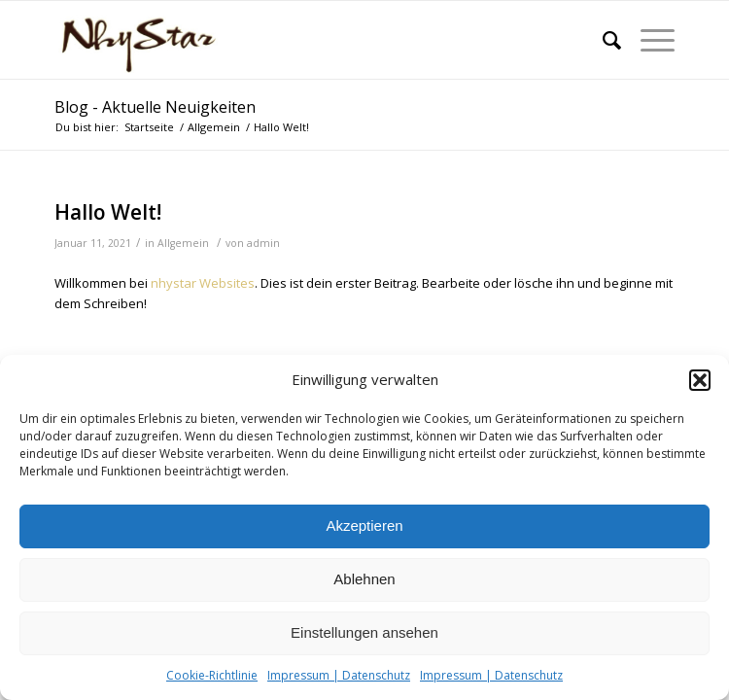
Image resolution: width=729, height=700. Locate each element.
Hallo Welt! (108, 212)
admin (263, 243)
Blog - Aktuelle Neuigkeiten (155, 107)
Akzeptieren (364, 525)
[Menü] (648, 40)
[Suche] (602, 40)
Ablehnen (364, 579)
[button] (700, 380)
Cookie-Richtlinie (212, 675)
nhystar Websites (203, 283)
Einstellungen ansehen (364, 632)
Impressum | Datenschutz (339, 675)
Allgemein (183, 243)
